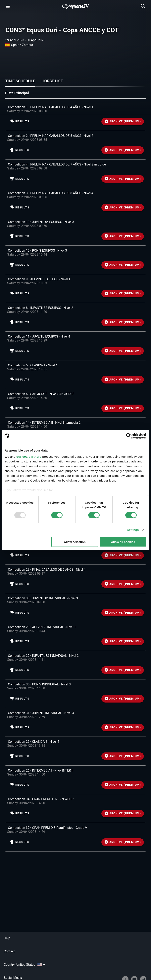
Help (7, 938)
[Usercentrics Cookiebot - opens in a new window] (129, 436)
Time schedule (20, 81)
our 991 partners (29, 457)
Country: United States (25, 965)
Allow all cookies (123, 542)
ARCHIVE (123, 121)
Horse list (52, 81)
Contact (9, 951)
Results (20, 121)
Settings (133, 530)
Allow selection (75, 542)
